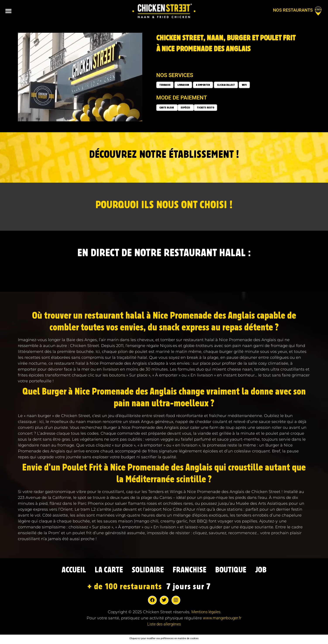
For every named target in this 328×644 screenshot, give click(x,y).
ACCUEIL (64, 571)
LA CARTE (103, 571)
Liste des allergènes (164, 625)
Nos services (175, 75)
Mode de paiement (182, 98)
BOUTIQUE (238, 571)
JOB (272, 571)
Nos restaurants (293, 10)
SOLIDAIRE (146, 571)
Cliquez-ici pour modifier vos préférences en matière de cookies (164, 640)
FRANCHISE (192, 571)
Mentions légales (206, 613)
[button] (8, 11)
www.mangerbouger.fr (222, 619)
